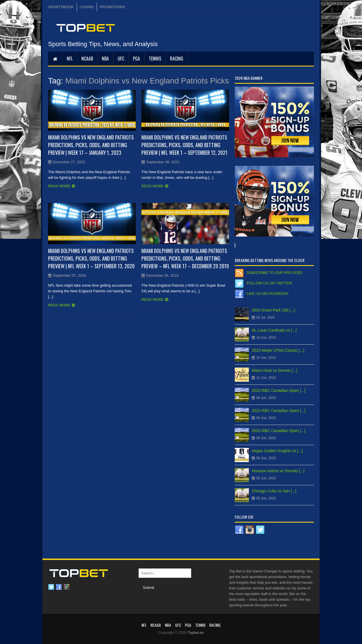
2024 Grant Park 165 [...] (273, 310)
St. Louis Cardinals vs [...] (274, 330)
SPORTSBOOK (61, 7)
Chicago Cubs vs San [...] (274, 491)
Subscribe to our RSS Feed (274, 273)
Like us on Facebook (268, 294)
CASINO (87, 7)
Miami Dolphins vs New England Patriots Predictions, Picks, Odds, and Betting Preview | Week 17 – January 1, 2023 (91, 145)
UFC (121, 59)
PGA (136, 59)
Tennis (155, 59)
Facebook (59, 587)
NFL (70, 59)
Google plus (66, 587)
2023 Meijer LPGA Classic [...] (278, 350)
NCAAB (87, 59)
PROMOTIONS (112, 7)
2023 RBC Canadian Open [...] (279, 390)
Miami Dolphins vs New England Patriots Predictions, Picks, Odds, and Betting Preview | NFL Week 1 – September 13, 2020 (91, 258)
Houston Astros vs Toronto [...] (278, 471)
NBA (105, 59)
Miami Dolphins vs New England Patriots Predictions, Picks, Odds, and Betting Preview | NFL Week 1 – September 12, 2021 (184, 145)
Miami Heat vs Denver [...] (274, 370)
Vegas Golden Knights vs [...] (277, 451)
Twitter (51, 587)
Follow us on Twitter (269, 283)
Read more (59, 186)
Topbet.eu (196, 633)
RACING (177, 59)
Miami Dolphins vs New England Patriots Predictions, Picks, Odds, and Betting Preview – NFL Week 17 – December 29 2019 (185, 258)
